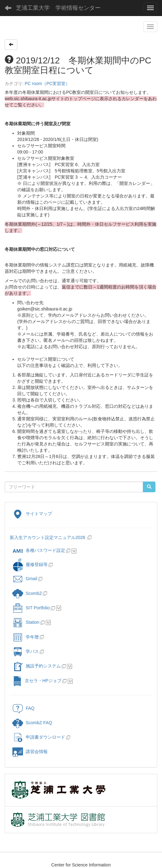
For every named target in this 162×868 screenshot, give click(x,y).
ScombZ (34, 593)
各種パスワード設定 (39, 550)
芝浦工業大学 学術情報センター (58, 8)
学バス (26, 651)
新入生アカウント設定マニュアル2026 (47, 537)
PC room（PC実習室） (47, 84)
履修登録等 (30, 564)
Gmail (25, 579)
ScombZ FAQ (32, 723)
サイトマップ (32, 514)
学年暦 (26, 637)
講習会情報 (30, 752)
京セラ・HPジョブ (37, 681)
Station (26, 622)
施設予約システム (37, 666)
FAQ (23, 708)
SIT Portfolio (31, 608)
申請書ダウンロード (39, 737)
